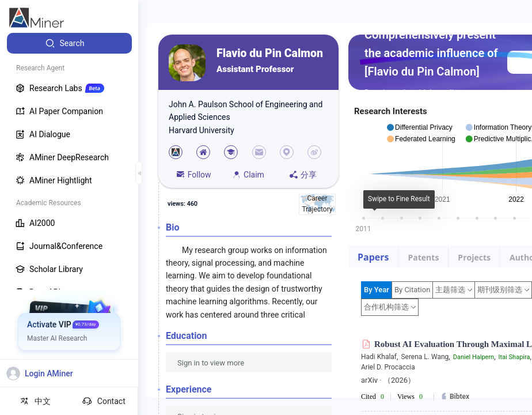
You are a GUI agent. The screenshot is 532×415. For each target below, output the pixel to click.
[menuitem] (69, 43)
